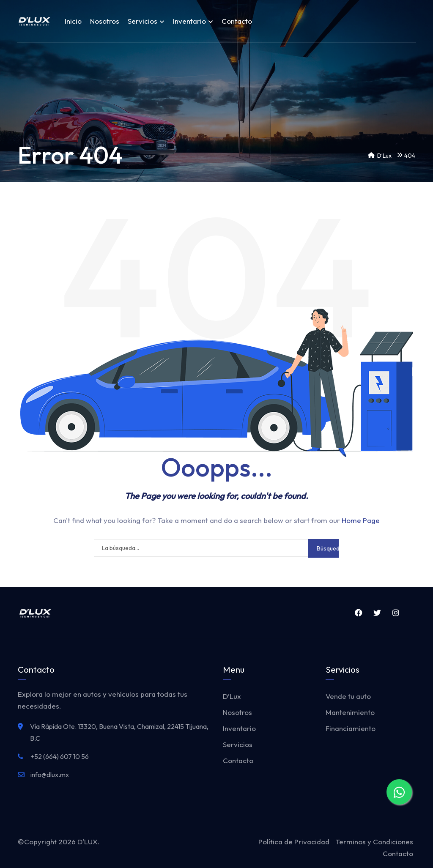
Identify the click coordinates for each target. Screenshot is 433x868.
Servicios (146, 21)
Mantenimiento (350, 712)
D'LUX (88, 842)
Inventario (193, 21)
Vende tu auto (348, 696)
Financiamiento (351, 728)
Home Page (361, 520)
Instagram (396, 613)
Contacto (237, 21)
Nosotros (105, 21)
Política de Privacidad (294, 842)
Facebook (358, 613)
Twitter (377, 613)
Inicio (73, 21)
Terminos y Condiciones (374, 842)
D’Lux (232, 696)
